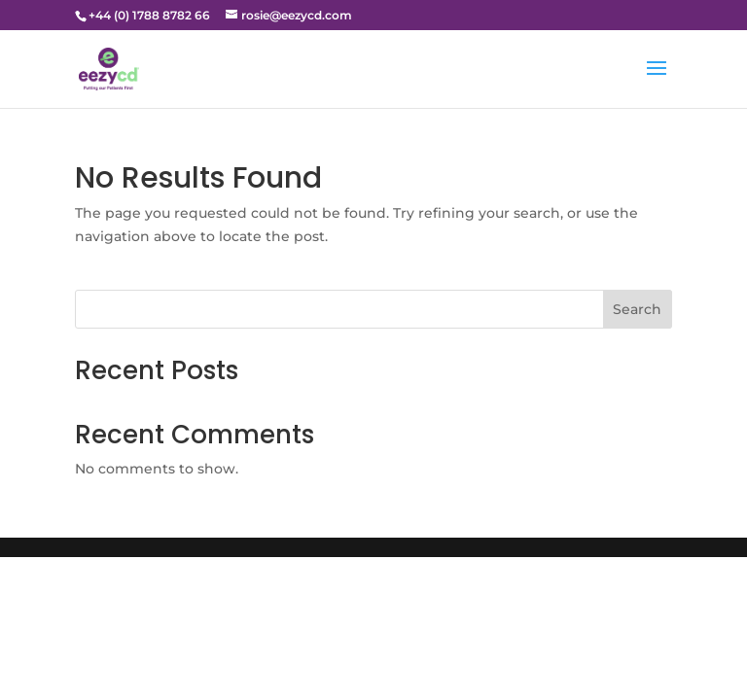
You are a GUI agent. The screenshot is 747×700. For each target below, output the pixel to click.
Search (637, 309)
